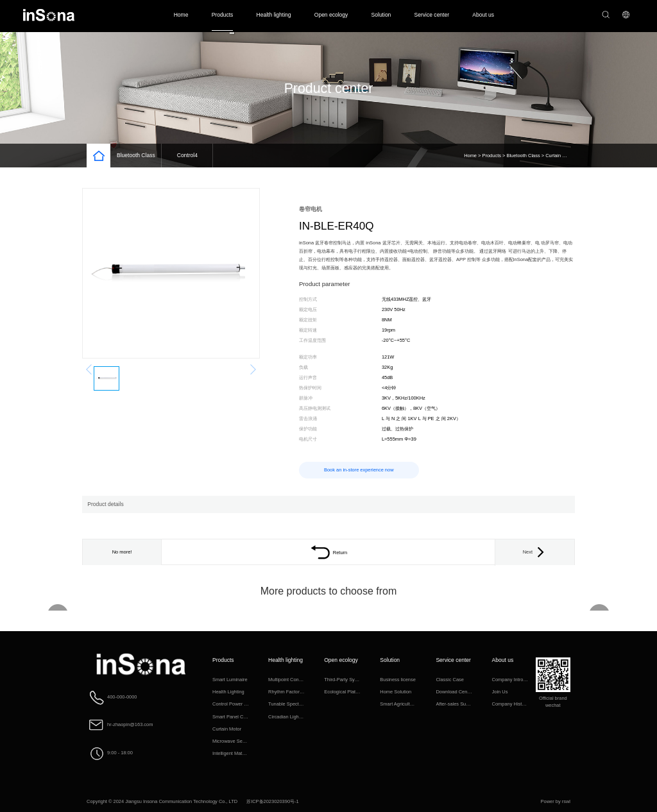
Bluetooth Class (136, 155)
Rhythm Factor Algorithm (294, 692)
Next (535, 552)
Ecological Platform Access (353, 692)
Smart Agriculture (398, 704)
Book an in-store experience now (359, 470)
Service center (432, 15)
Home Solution (396, 692)
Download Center (454, 692)
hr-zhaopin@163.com (130, 724)
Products (223, 15)
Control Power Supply (235, 704)
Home (181, 15)
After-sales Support (456, 704)
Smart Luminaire (230, 680)
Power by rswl (556, 801)
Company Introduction (516, 680)
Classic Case (450, 680)
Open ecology (331, 15)
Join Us (500, 692)
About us (483, 15)
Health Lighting (228, 692)
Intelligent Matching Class (240, 753)
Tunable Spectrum (288, 704)
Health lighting (274, 15)
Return (328, 553)
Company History (510, 704)
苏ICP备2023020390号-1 (273, 801)
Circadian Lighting (287, 717)
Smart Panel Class (232, 717)
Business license (398, 680)
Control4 (187, 155)
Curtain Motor (560, 156)
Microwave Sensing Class (240, 741)
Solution (381, 15)
